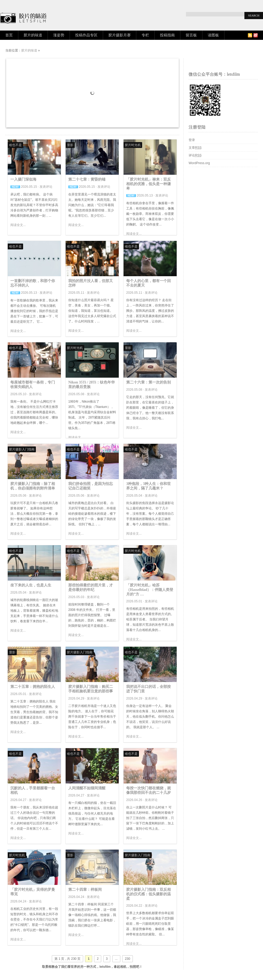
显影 (70, 145)
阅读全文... (18, 225)
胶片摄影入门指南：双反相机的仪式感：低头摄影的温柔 (149, 894)
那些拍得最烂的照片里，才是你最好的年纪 (91, 587)
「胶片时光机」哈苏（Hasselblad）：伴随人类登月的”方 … (150, 590)
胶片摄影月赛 (120, 35)
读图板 (213, 35)
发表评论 (46, 187)
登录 (192, 140)
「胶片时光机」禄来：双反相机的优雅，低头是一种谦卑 (149, 184)
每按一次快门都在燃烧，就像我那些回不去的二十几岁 (149, 790)
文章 (195, 148)
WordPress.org (199, 163)
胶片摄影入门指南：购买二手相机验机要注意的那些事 (91, 689)
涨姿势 (59, 35)
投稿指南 (167, 35)
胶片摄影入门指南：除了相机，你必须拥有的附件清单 (33, 486)
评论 (195, 155)
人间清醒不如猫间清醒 (87, 788)
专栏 (145, 35)
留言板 (191, 35)
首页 (9, 35)
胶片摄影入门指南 (22, 449)
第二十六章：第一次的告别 (149, 382)
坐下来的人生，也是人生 (31, 585)
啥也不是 (15, 145)
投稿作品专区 (86, 35)
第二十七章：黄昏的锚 (87, 179)
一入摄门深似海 (23, 179)
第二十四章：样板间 (85, 890)
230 (128, 959)
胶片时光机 (133, 145)
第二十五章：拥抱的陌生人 (33, 687)
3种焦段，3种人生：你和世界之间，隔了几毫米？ (149, 486)
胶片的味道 (33, 35)
